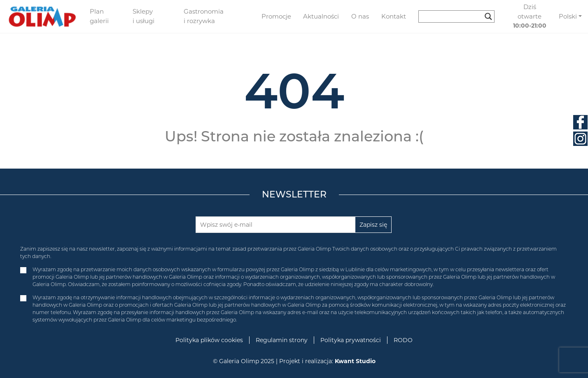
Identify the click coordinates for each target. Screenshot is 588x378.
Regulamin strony (282, 340)
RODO (403, 340)
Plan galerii (99, 16)
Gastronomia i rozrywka (204, 16)
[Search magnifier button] (488, 16)
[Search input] (453, 16)
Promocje (276, 16)
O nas (360, 16)
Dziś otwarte (530, 16)
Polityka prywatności (351, 340)
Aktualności (321, 16)
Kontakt (394, 16)
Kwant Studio (355, 361)
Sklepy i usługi (143, 16)
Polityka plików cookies (209, 340)
